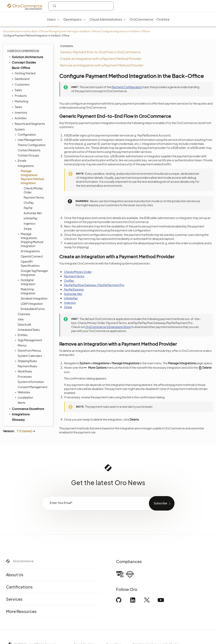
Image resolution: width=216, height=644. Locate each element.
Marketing (20, 101)
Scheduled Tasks (29, 330)
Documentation (12, 31)
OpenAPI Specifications (30, 263)
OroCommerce (23, 561)
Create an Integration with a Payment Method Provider (101, 59)
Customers (21, 84)
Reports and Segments (29, 124)
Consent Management (33, 387)
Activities (20, 118)
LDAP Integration (32, 304)
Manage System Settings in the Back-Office (74, 31)
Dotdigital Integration (27, 282)
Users (27, 31)
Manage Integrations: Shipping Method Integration (31, 240)
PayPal (28, 208)
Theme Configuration (32, 145)
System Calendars (30, 356)
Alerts (21, 403)
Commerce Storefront (26, 409)
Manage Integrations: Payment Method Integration (31, 177)
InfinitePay (31, 218)
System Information (31, 382)
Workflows (24, 371)
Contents (66, 46)
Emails (21, 160)
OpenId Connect (32, 256)
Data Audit (24, 324)
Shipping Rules (26, 361)
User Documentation (23, 51)
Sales (17, 90)
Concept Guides (22, 62)
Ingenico (30, 223)
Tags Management (29, 340)
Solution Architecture (26, 57)
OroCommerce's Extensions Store (108, 327)
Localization (24, 397)
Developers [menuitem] (72, 19)
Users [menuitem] (51, 19)
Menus (22, 345)
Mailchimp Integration (28, 291)
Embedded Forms (33, 309)
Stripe (28, 229)
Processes (25, 377)
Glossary (18, 419)
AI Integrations (30, 251)
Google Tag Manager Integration (34, 273)
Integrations (25, 166)
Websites (23, 392)
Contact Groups (28, 155)
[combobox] (81, 6)
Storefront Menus (28, 350)
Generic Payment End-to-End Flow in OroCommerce (100, 52)
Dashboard (21, 79)
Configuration (26, 134)
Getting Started (24, 73)
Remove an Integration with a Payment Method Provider (102, 65)
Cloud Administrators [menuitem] (106, 19)
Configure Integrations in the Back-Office (124, 31)
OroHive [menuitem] (163, 19)
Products (20, 96)
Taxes (17, 107)
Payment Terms (34, 197)
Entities (22, 335)
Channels (24, 314)
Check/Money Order (33, 190)
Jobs (21, 319)
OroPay (29, 203)
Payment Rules (27, 366)
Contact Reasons (29, 150)
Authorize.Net (33, 213)
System (19, 129)
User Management (29, 140)
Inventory (20, 112)
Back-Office (39, 31)
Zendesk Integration (34, 298)
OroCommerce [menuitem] (141, 19)
